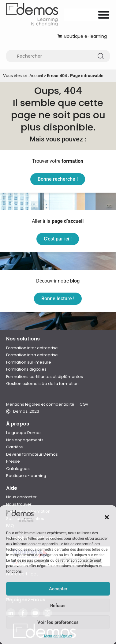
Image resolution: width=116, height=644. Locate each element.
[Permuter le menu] (104, 15)
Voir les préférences (58, 622)
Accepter (58, 589)
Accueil (36, 76)
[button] (107, 517)
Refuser (58, 606)
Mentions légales (58, 636)
